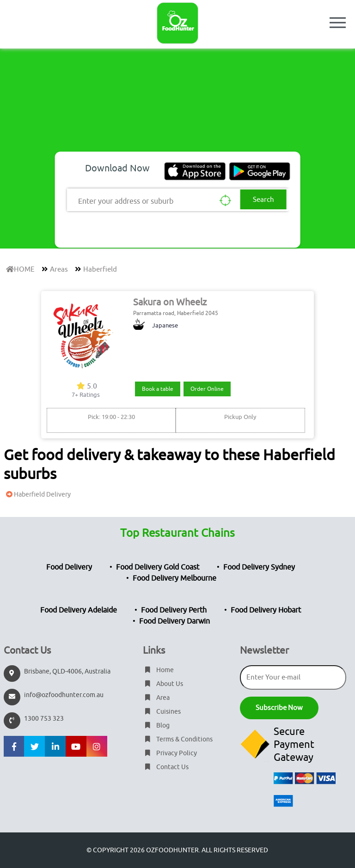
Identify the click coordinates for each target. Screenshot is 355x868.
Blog (156, 725)
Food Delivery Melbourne (174, 578)
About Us (163, 684)
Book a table (158, 389)
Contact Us (166, 767)
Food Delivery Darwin (174, 621)
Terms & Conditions (178, 739)
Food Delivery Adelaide (79, 610)
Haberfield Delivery (37, 495)
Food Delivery (69, 567)
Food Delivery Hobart (266, 610)
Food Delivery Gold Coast (158, 567)
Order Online (207, 389)
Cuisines (162, 712)
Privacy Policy (170, 753)
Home (158, 670)
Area (156, 698)
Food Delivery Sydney (259, 567)
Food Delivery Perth (174, 610)
